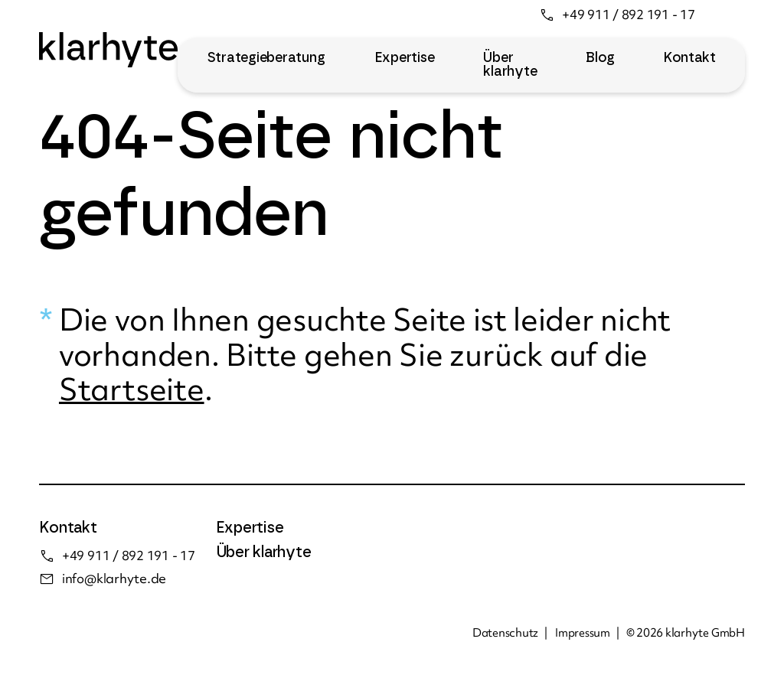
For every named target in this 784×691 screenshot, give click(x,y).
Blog (600, 58)
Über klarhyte (510, 65)
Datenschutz (505, 633)
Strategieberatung (266, 58)
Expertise (405, 58)
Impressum (583, 633)
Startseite (132, 389)
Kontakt (689, 58)
